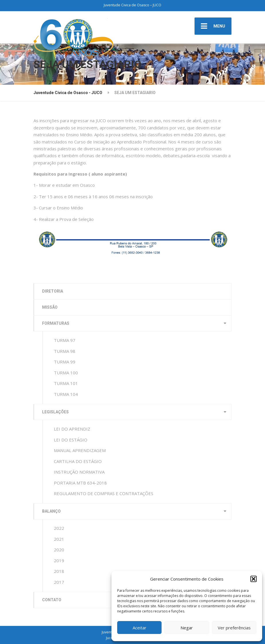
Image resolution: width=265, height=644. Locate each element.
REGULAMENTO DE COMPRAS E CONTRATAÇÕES (104, 493)
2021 (59, 539)
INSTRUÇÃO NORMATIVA (79, 472)
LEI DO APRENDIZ (72, 429)
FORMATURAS (56, 323)
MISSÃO (50, 307)
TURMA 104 (66, 394)
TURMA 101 (66, 383)
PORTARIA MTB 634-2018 (80, 483)
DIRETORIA (53, 291)
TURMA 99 (65, 362)
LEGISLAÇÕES (55, 412)
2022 (59, 528)
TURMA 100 (66, 373)
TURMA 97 (65, 340)
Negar (187, 628)
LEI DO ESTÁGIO (71, 440)
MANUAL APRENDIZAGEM (80, 450)
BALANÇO (51, 511)
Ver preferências (234, 628)
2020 (59, 550)
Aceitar (140, 628)
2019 (59, 561)
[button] (254, 579)
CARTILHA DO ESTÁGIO (78, 461)
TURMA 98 (65, 351)
